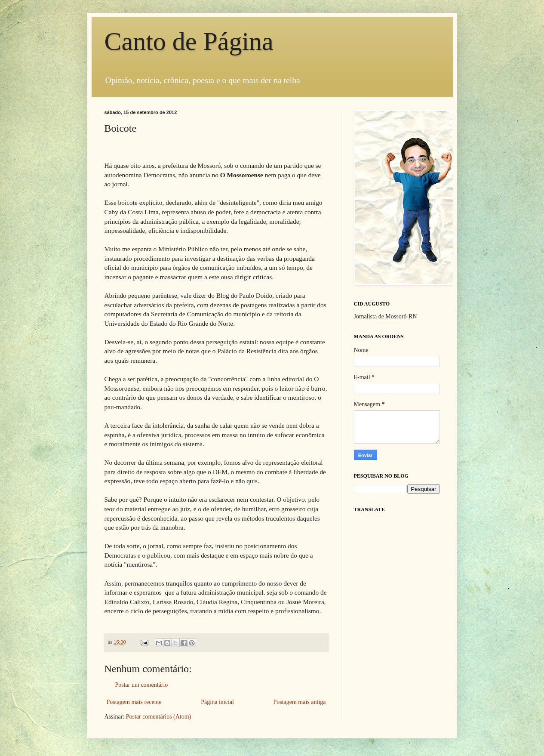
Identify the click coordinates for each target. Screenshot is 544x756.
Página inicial (217, 702)
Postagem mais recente (134, 702)
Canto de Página (189, 41)
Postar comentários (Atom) (159, 717)
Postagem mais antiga (299, 702)
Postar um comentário (142, 685)
